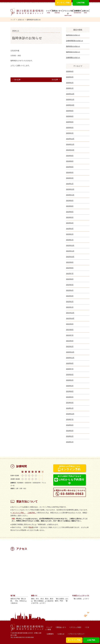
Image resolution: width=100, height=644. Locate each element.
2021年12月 (70, 313)
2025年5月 (70, 128)
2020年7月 (70, 369)
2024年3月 (70, 178)
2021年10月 (70, 318)
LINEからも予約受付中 (69, 480)
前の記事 (17, 80)
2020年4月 (70, 375)
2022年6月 (70, 279)
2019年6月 (70, 391)
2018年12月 (70, 414)
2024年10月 (70, 150)
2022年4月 (70, 290)
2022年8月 (70, 268)
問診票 (31, 527)
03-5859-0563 (70, 492)
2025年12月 (70, 94)
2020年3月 (70, 380)
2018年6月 (70, 425)
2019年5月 (70, 397)
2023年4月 (70, 223)
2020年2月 (70, 386)
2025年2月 (70, 133)
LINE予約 (91, 640)
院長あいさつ (57, 12)
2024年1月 (70, 184)
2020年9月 (70, 363)
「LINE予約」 (32, 513)
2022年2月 (70, 302)
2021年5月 (70, 341)
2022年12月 (70, 245)
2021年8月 (70, 330)
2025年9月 (70, 111)
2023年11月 (70, 195)
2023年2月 (70, 234)
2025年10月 (70, 105)
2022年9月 (70, 262)
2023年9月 (70, 201)
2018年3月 (70, 431)
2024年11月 (70, 144)
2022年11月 (70, 251)
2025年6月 (70, 122)
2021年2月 (70, 346)
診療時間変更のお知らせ (75, 41)
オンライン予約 (74, 640)
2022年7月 (70, 274)
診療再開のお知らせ (73, 58)
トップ (49, 12)
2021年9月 (70, 324)
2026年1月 (70, 88)
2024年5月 (70, 172)
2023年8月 (70, 206)
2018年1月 (70, 442)
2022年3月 (70, 296)
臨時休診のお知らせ (73, 35)
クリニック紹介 (68, 13)
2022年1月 (70, 307)
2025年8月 (70, 116)
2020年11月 (70, 358)
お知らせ (85, 12)
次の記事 (56, 80)
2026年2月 (70, 83)
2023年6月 (70, 212)
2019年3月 (70, 403)
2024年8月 (70, 161)
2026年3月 (70, 77)
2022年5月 (70, 285)
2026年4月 (70, 71)
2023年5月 (70, 217)
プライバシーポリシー (76, 634)
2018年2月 (70, 436)
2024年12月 (70, 139)
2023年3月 (70, 229)
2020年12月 (70, 352)
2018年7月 (70, 419)
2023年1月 (70, 240)
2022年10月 (70, 257)
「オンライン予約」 (18, 513)
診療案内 (78, 12)
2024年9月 (70, 156)
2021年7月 (70, 335)
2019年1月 (70, 408)
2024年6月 (70, 167)
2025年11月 (70, 100)
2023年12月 (70, 189)
